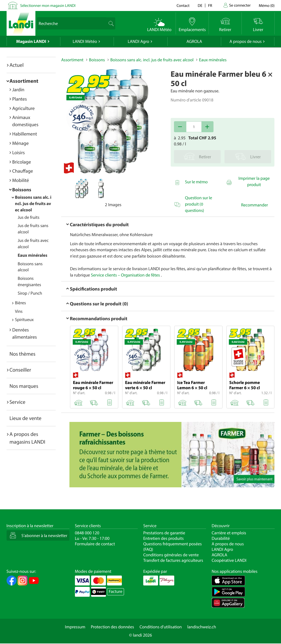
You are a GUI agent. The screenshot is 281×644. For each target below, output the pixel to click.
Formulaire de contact (95, 544)
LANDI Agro (138, 42)
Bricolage (22, 162)
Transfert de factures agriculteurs (173, 560)
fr (210, 5)
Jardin (18, 89)
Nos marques (24, 386)
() (267, 5)
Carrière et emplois (229, 533)
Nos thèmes (23, 354)
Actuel (17, 65)
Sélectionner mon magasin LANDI (48, 5)
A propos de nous (245, 42)
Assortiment (24, 81)
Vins (19, 311)
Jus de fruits (29, 217)
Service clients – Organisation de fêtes (126, 275)
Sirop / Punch (30, 293)
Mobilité (21, 180)
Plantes (20, 99)
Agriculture (24, 108)
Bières (21, 303)
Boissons (22, 190)
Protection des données (113, 627)
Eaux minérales (33, 255)
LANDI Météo (85, 42)
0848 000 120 (87, 533)
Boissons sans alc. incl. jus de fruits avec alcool (33, 204)
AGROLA (194, 42)
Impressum (75, 627)
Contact (183, 5)
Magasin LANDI (31, 42)
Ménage (21, 143)
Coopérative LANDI (229, 560)
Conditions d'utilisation (161, 627)
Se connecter (240, 5)
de (200, 5)
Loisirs (19, 152)
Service (18, 402)
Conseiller (20, 370)
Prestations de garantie (164, 533)
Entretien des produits (163, 538)
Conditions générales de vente (171, 555)
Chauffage (23, 171)
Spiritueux (24, 320)
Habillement (25, 134)
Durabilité (221, 538)
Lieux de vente (26, 418)
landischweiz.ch (202, 627)
